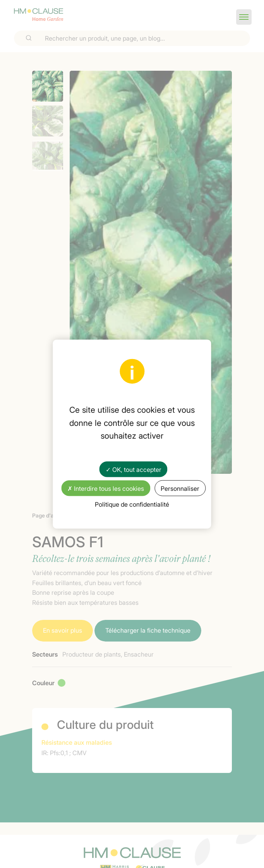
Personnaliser (180, 488)
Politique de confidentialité (132, 504)
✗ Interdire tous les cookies (106, 488)
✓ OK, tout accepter (134, 469)
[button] (244, 17)
